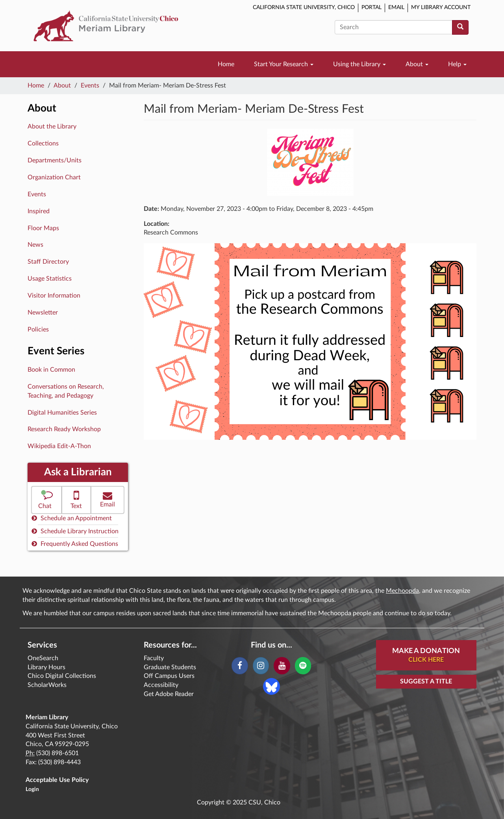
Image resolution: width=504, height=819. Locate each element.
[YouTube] (282, 666)
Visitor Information (54, 296)
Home (226, 64)
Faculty (154, 658)
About (417, 64)
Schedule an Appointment (72, 518)
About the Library (52, 127)
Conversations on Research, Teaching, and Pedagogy (66, 391)
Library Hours (46, 667)
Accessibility (161, 685)
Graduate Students (170, 667)
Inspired (39, 211)
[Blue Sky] (271, 686)
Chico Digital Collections (62, 676)
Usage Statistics (50, 279)
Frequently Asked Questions (75, 544)
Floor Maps (43, 228)
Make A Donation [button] (426, 656)
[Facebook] (240, 666)
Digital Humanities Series (62, 413)
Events (90, 86)
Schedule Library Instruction (75, 531)
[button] (47, 500)
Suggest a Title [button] (426, 681)
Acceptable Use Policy (57, 780)
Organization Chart (54, 177)
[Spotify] (303, 666)
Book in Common (51, 370)
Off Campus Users (169, 676)
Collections (43, 143)
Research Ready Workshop (64, 429)
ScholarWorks (47, 685)
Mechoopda (402, 591)
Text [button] (77, 499)
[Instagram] (261, 666)
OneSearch (43, 658)
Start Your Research (284, 64)
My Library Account (441, 7)
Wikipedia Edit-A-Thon (59, 446)
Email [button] (107, 499)
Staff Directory (48, 262)
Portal (372, 7)
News (35, 245)
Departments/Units (55, 160)
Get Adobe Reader (169, 694)
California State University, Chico (304, 7)
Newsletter (43, 313)
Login (32, 789)
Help (457, 64)
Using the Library (359, 64)
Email (396, 7)
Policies (38, 329)
